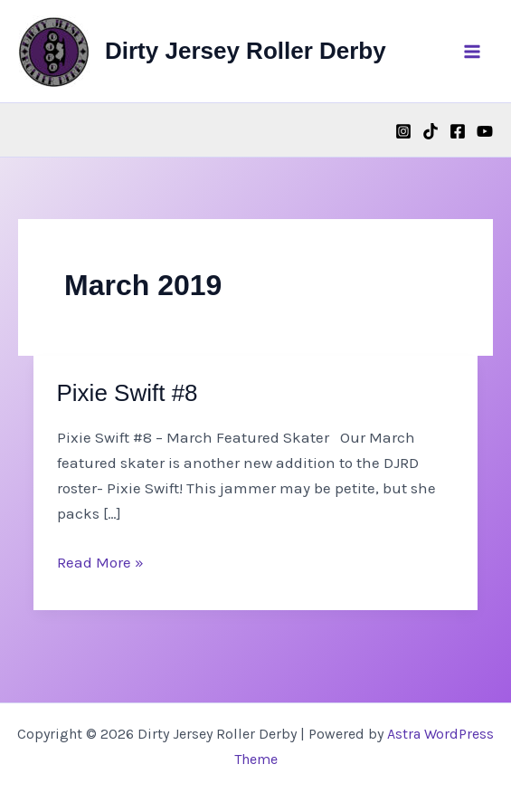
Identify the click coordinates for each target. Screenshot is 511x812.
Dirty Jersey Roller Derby (246, 51)
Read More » (100, 562)
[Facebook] (458, 131)
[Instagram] (403, 131)
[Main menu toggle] (473, 52)
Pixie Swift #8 (128, 393)
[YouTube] (485, 131)
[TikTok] (431, 131)
